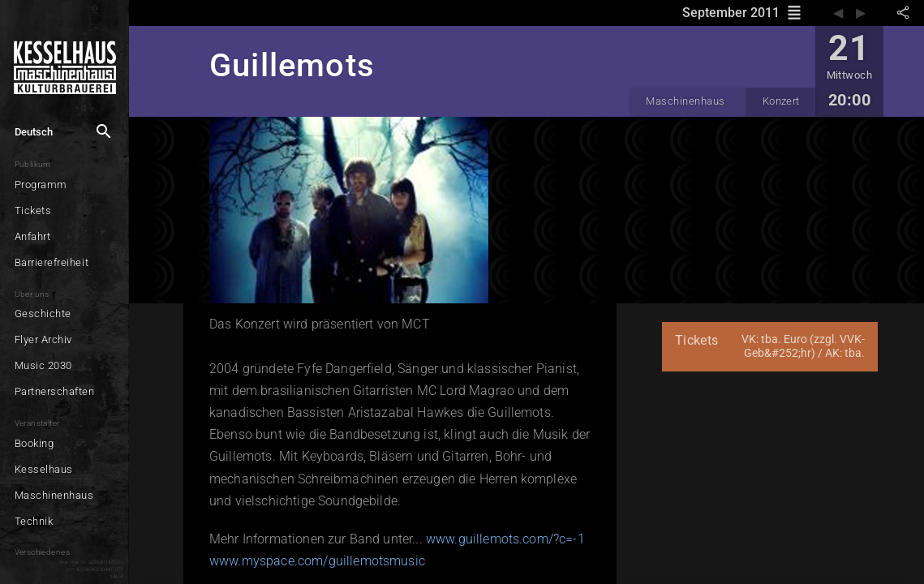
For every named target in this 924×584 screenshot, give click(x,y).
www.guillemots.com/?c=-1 (505, 539)
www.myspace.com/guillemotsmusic (317, 561)
